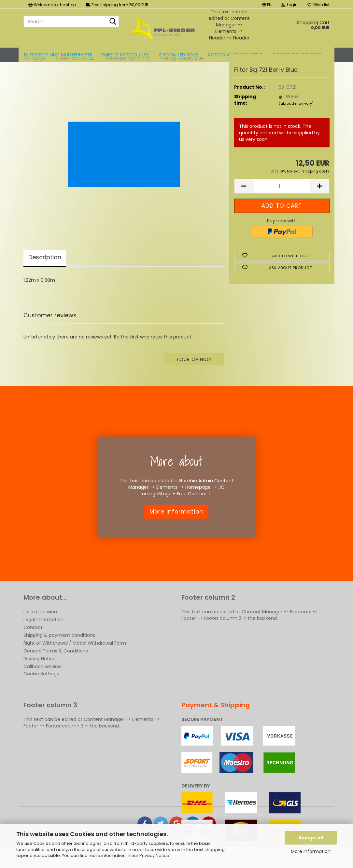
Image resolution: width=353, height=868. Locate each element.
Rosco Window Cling (235, 55)
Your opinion (194, 376)
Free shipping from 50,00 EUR (117, 5)
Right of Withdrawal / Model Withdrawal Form (75, 660)
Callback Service (42, 683)
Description (45, 274)
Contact (33, 644)
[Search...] (113, 22)
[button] (267, 4)
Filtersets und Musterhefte (58, 55)
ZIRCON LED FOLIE (178, 55)
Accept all (311, 838)
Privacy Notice (154, 855)
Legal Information (43, 636)
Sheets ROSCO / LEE (125, 55)
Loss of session (40, 629)
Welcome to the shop (52, 5)
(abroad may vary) (296, 120)
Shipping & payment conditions (59, 652)
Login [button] (289, 5)
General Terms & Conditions (56, 668)
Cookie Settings (41, 691)
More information (311, 851)
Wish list (318, 5)
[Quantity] (282, 203)
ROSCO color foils (297, 55)
